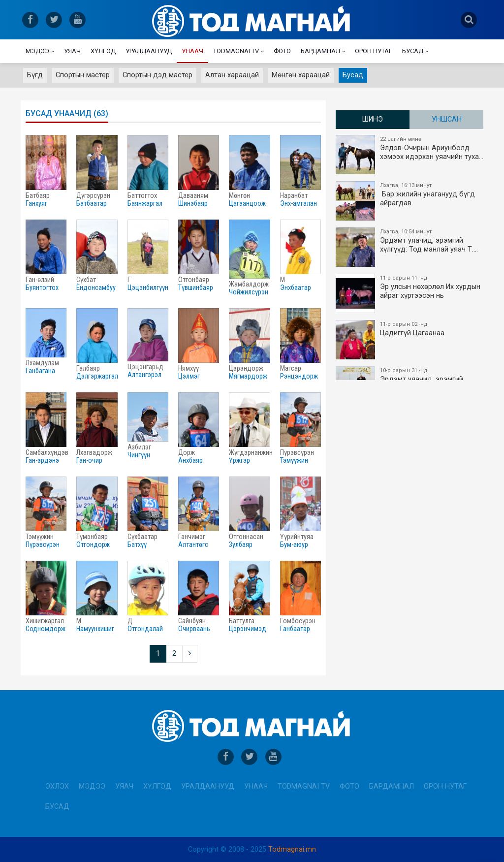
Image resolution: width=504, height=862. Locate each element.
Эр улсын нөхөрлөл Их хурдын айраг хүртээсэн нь (410, 293)
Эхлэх (57, 786)
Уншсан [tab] (447, 119)
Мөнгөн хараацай (301, 75)
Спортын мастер (83, 75)
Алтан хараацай (232, 75)
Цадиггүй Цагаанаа (410, 340)
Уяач (72, 51)
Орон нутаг (374, 51)
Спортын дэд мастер (157, 75)
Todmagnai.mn (292, 849)
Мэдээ (37, 51)
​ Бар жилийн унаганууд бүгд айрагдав (410, 201)
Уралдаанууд (149, 51)
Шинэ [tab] (373, 119)
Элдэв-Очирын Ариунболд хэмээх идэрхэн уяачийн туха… (410, 155)
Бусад (413, 51)
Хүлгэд (103, 51)
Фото (282, 51)
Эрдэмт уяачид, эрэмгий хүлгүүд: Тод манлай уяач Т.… (410, 247)
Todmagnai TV (236, 51)
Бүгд (35, 75)
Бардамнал (320, 51)
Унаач (192, 51)
